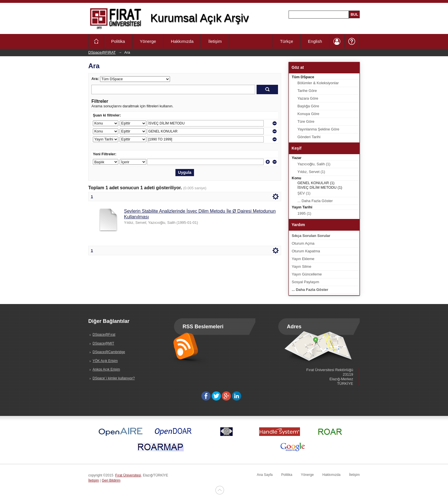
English (315, 41)
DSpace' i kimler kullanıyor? (114, 378)
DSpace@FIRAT (102, 52)
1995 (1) (304, 213)
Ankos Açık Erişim (106, 369)
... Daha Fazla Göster (315, 201)
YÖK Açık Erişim (105, 361)
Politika (118, 41)
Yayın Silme (301, 266)
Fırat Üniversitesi (128, 475)
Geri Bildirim (111, 480)
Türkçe (287, 41)
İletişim (215, 41)
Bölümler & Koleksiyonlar (318, 83)
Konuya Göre (308, 114)
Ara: (95, 79)
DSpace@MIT (103, 343)
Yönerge (148, 41)
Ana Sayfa (265, 475)
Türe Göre (306, 121)
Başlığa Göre (308, 106)
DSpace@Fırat (104, 335)
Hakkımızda (182, 41)
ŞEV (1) (304, 193)
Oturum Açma (303, 243)
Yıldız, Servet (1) (311, 172)
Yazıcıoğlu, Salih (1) (314, 164)
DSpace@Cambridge (109, 352)
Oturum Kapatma (306, 251)
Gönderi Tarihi (309, 137)
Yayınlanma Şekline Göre (318, 129)
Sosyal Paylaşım (305, 282)
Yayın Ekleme (303, 259)
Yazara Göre (308, 98)
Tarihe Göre (307, 91)
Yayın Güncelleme (307, 274)
